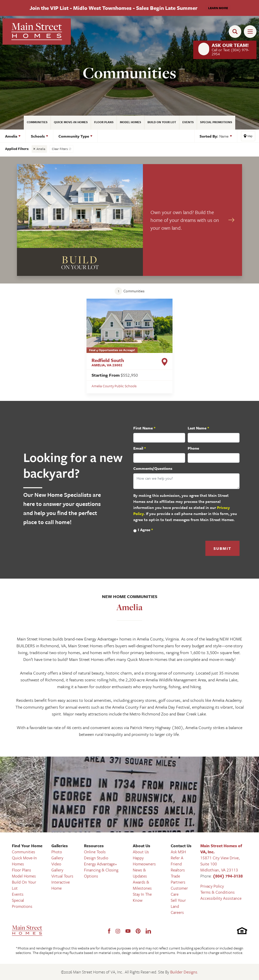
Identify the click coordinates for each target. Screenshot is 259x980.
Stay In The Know (142, 897)
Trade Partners (178, 879)
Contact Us (181, 846)
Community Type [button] (74, 136)
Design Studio (96, 858)
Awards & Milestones (142, 885)
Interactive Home (61, 885)
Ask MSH (178, 852)
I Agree (145, 530)
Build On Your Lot (162, 122)
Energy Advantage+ (101, 864)
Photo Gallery (57, 855)
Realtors (178, 870)
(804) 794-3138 (228, 876)
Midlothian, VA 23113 (219, 870)
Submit (222, 548)
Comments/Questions (153, 468)
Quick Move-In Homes (71, 122)
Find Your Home (27, 846)
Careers (177, 912)
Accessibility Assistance (221, 898)
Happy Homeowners (144, 861)
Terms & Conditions (218, 892)
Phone (193, 448)
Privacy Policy (212, 886)
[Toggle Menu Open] (250, 32)
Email (139, 448)
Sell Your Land (178, 903)
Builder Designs (184, 972)
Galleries (60, 846)
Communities (37, 122)
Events (188, 122)
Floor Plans (104, 122)
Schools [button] (38, 136)
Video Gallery (57, 867)
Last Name (198, 428)
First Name (144, 428)
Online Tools (95, 852)
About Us (142, 846)
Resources (94, 846)
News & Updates (140, 873)
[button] (236, 32)
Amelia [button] (11, 136)
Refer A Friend (177, 861)
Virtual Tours (62, 876)
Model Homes (131, 122)
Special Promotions (216, 122)
